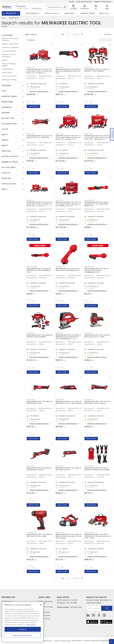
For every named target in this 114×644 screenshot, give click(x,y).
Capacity (6, 173)
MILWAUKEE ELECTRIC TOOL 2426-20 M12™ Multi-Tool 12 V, (68, 469)
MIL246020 (60, 400)
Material (6, 113)
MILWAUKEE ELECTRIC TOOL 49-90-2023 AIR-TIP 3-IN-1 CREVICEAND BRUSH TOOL (97, 204)
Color (5, 129)
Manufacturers (88, 13)
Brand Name (7, 102)
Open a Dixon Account (84, 2)
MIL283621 (31, 466)
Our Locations (44, 612)
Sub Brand (7, 107)
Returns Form (44, 615)
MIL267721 (59, 134)
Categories (7, 35)
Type (4, 91)
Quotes (72, 2)
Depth (5, 189)
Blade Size (6, 178)
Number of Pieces (10, 162)
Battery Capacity (10, 156)
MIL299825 (31, 333)
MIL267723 (31, 67)
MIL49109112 (89, 466)
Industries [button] (69, 13)
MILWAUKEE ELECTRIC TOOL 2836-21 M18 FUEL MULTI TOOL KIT (39, 469)
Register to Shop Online (103, 2)
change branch (37, 8)
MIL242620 (60, 466)
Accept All (23, 629)
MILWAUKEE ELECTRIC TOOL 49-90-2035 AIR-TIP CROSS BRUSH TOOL (68, 269)
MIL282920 (60, 532)
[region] (23, 622)
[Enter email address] (94, 608)
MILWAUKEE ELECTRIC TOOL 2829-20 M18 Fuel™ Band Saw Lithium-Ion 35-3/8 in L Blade (69, 536)
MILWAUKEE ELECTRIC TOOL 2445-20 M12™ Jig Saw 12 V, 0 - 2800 (97, 336)
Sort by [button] (107, 34)
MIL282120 (60, 67)
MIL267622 (89, 134)
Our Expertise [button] (32, 13)
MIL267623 (31, 200)
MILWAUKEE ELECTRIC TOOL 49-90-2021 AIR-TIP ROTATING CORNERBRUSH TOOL (97, 270)
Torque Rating (9, 184)
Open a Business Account (46, 602)
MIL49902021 (89, 267)
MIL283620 (31, 400)
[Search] (57, 7)
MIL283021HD (90, 532)
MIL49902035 (61, 267)
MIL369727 (89, 67)
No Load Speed (9, 167)
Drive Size (6, 151)
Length (5, 140)
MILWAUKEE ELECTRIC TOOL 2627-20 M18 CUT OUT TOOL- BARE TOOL (39, 137)
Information (8, 597)
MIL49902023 (90, 200)
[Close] (41, 605)
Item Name (6, 85)
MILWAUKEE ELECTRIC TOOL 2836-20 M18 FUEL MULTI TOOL (40, 402)
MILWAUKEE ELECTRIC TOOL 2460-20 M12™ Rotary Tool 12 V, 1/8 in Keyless (69, 402)
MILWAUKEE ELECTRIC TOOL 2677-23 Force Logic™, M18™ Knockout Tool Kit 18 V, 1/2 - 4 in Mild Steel (39, 71)
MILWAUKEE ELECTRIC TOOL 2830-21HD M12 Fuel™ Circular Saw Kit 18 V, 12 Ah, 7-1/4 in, (98, 536)
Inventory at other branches (39, 91)
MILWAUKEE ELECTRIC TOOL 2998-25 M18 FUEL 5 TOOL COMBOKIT (40, 336)
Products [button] (11, 13)
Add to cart (33, 106)
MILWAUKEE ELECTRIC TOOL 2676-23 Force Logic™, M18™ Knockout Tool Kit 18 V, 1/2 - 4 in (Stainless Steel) (39, 204)
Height (5, 146)
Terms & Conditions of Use (62, 641)
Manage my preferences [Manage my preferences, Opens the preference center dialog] (23, 635)
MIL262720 (31, 134)
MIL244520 (89, 333)
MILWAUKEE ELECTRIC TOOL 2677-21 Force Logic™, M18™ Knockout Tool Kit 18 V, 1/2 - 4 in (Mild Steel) (68, 138)
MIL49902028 (32, 267)
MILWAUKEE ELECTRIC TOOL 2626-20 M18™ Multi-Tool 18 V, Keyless (97, 402)
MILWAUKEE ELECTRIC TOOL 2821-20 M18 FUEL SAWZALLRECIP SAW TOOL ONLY (68, 71)
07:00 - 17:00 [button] (22, 8)
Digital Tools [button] (51, 13)
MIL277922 (60, 200)
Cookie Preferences (46, 641)
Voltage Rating (9, 124)
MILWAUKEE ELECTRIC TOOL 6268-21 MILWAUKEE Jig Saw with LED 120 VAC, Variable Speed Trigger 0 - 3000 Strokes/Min (68, 338)
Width (5, 135)
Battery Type (8, 118)
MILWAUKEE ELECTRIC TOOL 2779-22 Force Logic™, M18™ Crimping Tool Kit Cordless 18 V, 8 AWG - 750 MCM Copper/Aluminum (69, 205)
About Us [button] (104, 13)
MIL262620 (89, 400)
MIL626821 (60, 333)
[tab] (13, 35)
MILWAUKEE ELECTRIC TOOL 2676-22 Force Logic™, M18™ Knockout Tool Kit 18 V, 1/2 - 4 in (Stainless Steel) (97, 138)
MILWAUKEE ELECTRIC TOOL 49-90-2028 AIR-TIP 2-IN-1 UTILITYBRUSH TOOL (39, 270)
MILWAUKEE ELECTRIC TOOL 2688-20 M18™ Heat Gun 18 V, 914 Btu (40, 535)
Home (4, 18)
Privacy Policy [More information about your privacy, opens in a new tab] (31, 624)
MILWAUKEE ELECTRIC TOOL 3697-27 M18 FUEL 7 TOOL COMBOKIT (97, 70)
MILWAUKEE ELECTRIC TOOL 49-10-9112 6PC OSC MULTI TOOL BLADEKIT (97, 469)
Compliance (7, 601)
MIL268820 (31, 532)
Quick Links (44, 597)
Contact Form (44, 619)
